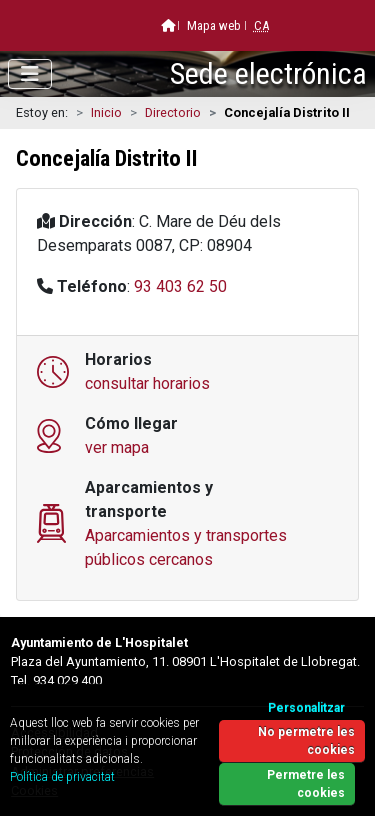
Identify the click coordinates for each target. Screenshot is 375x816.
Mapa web (214, 25)
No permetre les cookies (306, 741)
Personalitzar (306, 708)
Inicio (106, 112)
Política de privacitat (62, 777)
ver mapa (117, 447)
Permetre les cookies (306, 784)
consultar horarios (147, 383)
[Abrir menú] (30, 74)
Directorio (173, 112)
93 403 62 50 (180, 286)
